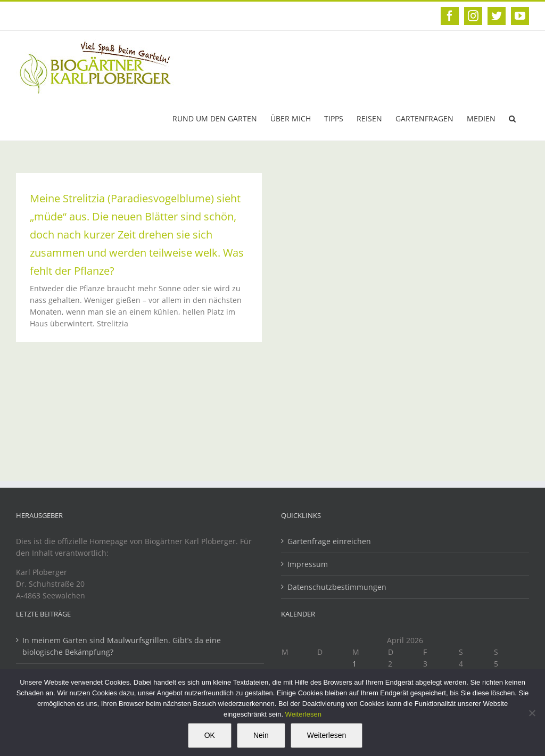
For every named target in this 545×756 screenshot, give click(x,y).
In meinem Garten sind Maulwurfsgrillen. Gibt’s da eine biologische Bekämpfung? (122, 646)
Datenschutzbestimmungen (337, 587)
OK (210, 735)
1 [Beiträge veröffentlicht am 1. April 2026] (354, 664)
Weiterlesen (303, 714)
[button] (512, 118)
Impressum (308, 564)
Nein (261, 735)
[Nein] (532, 713)
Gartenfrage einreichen (329, 541)
